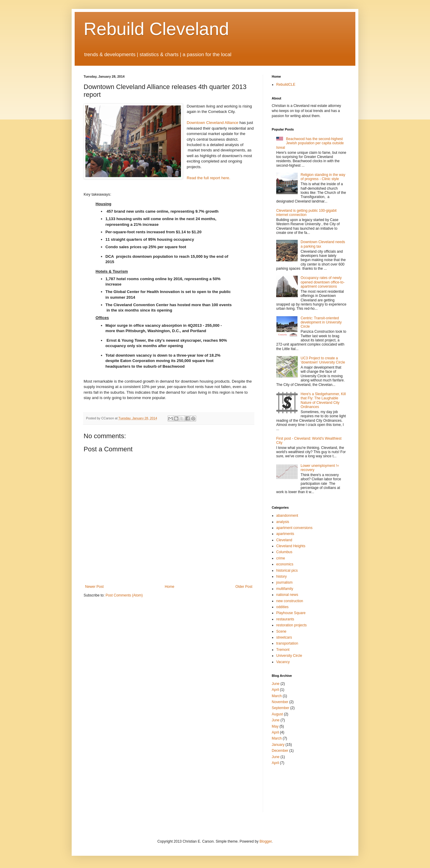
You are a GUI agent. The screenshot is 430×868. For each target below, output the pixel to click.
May (275, 726)
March (277, 696)
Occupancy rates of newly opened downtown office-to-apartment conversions (323, 282)
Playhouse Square (291, 613)
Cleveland (284, 540)
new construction (290, 601)
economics (285, 564)
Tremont (283, 650)
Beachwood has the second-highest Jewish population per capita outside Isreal (310, 143)
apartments (285, 534)
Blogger (266, 841)
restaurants (285, 619)
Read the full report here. (208, 178)
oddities (282, 607)
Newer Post (94, 587)
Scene (281, 631)
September (281, 708)
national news (287, 595)
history (281, 576)
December (280, 751)
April (275, 690)
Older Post (244, 587)
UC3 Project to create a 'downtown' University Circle (323, 360)
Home (170, 587)
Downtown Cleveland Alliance (212, 123)
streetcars (284, 637)
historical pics (287, 571)
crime (281, 558)
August (277, 714)
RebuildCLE (286, 85)
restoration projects (291, 625)
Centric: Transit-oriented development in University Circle (321, 322)
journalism (284, 582)
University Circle (289, 656)
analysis (283, 522)
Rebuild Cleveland (156, 29)
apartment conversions (294, 528)
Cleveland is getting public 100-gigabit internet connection (306, 213)
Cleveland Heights (291, 546)
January (278, 745)
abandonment (287, 516)
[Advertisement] (290, 788)
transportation (287, 643)
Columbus (284, 552)
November (280, 702)
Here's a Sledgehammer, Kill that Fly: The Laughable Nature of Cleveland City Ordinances (323, 400)
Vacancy (283, 662)
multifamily (285, 589)
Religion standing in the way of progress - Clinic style (323, 177)
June (276, 684)
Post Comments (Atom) (124, 595)
